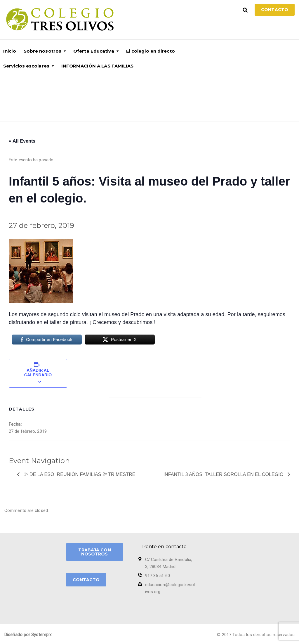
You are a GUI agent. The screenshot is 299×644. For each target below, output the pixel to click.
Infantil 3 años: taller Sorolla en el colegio (224, 474)
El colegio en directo (151, 51)
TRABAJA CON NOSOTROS (95, 552)
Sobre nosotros (42, 51)
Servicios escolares (26, 66)
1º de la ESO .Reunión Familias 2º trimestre (79, 474)
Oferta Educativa (94, 51)
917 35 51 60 (158, 576)
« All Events (22, 141)
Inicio (10, 51)
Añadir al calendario (38, 373)
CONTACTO (86, 580)
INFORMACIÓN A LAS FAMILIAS (98, 66)
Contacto (275, 10)
